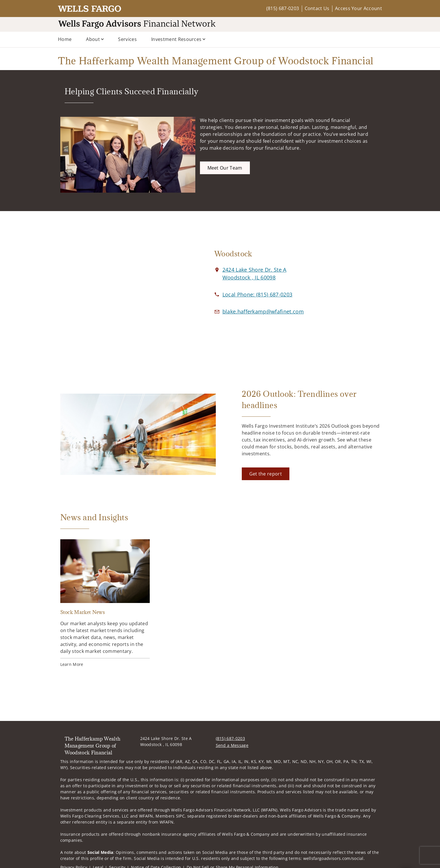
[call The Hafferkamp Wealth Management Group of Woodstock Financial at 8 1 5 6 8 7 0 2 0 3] (258, 294)
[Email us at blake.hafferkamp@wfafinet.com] (263, 311)
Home (65, 39)
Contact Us (317, 8)
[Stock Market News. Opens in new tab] (105, 603)
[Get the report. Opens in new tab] (266, 474)
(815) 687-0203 (283, 8)
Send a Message (232, 745)
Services (127, 39)
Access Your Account (358, 8)
